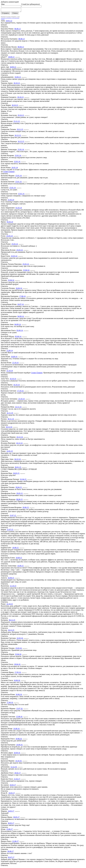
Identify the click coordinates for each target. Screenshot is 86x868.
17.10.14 (20, 391)
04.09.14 (21, 317)
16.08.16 (17, 729)
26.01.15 (18, 468)
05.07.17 (11, 858)
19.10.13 (21, 116)
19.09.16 (20, 745)
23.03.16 (19, 649)
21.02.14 (11, 200)
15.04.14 (26, 271)
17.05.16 (18, 673)
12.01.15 (10, 452)
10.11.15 (11, 631)
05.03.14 (10, 223)
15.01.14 (21, 150)
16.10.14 (13, 379)
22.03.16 (20, 639)
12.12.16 (14, 768)
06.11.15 (12, 621)
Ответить (4, 27)
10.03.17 (13, 786)
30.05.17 (16, 818)
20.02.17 (18, 774)
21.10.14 (10, 371)
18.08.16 (19, 739)
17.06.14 (23, 297)
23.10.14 (22, 399)
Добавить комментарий (10, 2)
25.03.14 (10, 237)
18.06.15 (26, 508)
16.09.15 (21, 566)
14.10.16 (19, 761)
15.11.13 (17, 122)
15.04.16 (18, 655)
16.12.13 (18, 136)
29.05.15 (20, 494)
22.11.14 (18, 408)
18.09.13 (11, 58)
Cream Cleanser (9, 172)
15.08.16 (19, 717)
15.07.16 (20, 709)
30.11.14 (11, 420)
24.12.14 (9, 428)
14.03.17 (11, 812)
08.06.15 (20, 500)
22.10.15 (10, 605)
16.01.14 (15, 168)
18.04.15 (19, 488)
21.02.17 (17, 780)
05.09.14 (20, 331)
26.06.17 (11, 852)
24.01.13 (9, 21)
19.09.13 (18, 78)
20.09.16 (17, 753)
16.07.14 (21, 305)
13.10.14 (15, 363)
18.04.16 (17, 665)
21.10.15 (13, 587)
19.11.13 (20, 130)
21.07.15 (10, 530)
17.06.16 (10, 703)
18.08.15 (16, 548)
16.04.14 (19, 289)
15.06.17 (10, 830)
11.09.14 (10, 351)
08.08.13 (17, 29)
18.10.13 (17, 84)
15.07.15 (13, 516)
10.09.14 (14, 357)
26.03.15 (16, 474)
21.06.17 (16, 842)
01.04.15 (23, 480)
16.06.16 (17, 681)
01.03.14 (19, 208)
